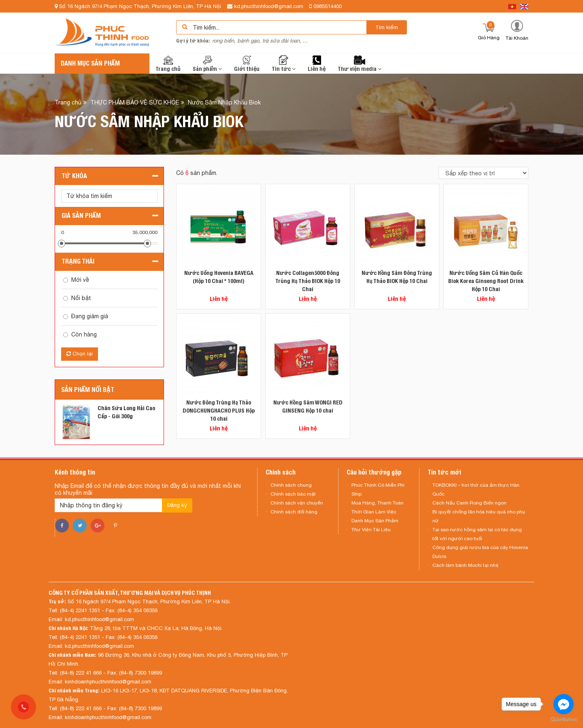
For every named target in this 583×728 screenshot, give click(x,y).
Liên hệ (317, 64)
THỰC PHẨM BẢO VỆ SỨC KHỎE (135, 102)
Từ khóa (74, 176)
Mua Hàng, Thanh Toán (378, 503)
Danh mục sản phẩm (90, 63)
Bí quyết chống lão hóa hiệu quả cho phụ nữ (479, 516)
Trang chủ (168, 64)
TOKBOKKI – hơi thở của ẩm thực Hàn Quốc (476, 490)
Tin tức (284, 64)
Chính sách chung (291, 485)
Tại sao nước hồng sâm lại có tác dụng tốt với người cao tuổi (477, 534)
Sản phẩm (207, 64)
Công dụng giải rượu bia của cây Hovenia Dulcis (480, 552)
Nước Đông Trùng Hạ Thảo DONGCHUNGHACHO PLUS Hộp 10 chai (219, 411)
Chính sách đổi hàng (294, 512)
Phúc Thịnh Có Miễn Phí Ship (378, 490)
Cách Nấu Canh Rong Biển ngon (469, 503)
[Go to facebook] (564, 704)
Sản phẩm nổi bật (88, 390)
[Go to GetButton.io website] (564, 720)
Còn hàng (84, 334)
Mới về (80, 280)
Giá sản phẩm (81, 216)
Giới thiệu (247, 64)
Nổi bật (81, 298)
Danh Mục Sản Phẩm (375, 521)
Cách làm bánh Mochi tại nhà (465, 565)
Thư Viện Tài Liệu (371, 530)
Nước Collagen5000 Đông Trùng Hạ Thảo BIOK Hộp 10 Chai (308, 281)
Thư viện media (360, 64)
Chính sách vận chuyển (297, 503)
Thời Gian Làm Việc (374, 512)
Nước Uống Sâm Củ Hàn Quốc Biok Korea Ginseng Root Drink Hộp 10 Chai (486, 281)
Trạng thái (78, 261)
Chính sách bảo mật (293, 494)
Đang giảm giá (90, 316)
